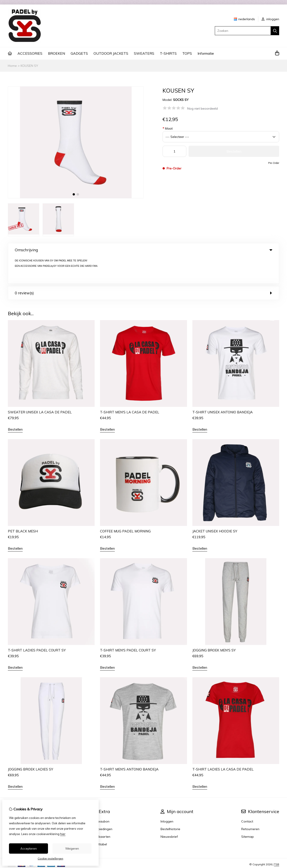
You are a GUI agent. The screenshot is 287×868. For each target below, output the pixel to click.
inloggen (270, 19)
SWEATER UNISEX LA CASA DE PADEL (40, 385)
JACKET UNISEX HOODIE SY (215, 504)
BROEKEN (57, 53)
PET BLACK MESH (23, 504)
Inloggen (167, 795)
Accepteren (29, 848)
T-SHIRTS (168, 53)
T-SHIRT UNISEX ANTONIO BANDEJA (223, 385)
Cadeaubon (101, 795)
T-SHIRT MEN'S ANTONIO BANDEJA (129, 743)
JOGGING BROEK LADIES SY (30, 743)
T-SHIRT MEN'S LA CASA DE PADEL (130, 385)
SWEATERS (144, 53)
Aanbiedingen (102, 802)
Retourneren (250, 802)
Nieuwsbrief (169, 810)
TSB (277, 838)
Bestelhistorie (170, 802)
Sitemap (248, 810)
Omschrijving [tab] (143, 250)
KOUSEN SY (29, 66)
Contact (247, 795)
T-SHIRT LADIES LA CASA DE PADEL (223, 743)
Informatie (206, 53)
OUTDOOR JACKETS (111, 53)
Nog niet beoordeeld (202, 108)
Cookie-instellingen (50, 858)
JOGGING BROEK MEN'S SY (214, 624)
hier (63, 834)
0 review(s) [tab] (143, 266)
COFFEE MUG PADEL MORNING (125, 504)
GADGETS (79, 53)
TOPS (187, 53)
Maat (168, 128)
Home (12, 66)
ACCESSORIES (30, 53)
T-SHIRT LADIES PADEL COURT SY (37, 624)
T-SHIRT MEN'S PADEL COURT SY (128, 624)
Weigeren (72, 848)
